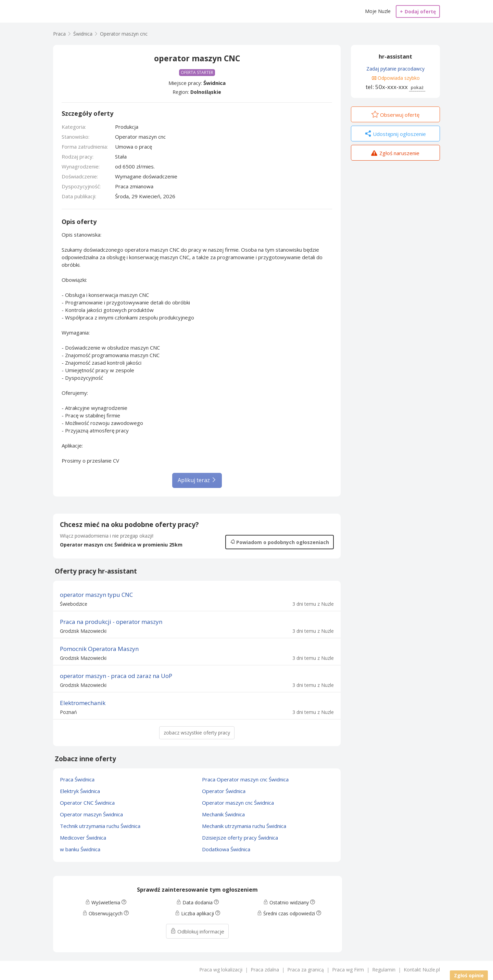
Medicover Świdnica (83, 838)
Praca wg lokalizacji (221, 970)
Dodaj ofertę (418, 11)
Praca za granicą (306, 970)
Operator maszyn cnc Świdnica (238, 803)
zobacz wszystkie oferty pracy (197, 733)
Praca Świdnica (77, 779)
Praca (59, 34)
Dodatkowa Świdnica (226, 849)
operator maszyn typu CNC (96, 595)
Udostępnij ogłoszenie (395, 134)
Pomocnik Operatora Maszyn (99, 649)
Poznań (68, 712)
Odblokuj (197, 931)
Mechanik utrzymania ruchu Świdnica (244, 826)
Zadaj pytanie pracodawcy (395, 69)
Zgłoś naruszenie (395, 154)
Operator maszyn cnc (124, 34)
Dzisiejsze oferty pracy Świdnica (240, 838)
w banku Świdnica (80, 849)
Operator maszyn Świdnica (91, 814)
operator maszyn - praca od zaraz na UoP (116, 676)
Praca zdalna (265, 970)
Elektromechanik (83, 703)
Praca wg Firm (348, 970)
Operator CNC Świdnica (87, 803)
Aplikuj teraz (197, 480)
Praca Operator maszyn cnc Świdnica (245, 779)
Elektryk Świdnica (80, 791)
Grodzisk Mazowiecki (83, 631)
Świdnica (214, 83)
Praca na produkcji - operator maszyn (111, 622)
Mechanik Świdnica (223, 814)
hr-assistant (395, 56)
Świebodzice (74, 604)
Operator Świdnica (224, 791)
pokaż (417, 87)
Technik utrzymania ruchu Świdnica (100, 826)
